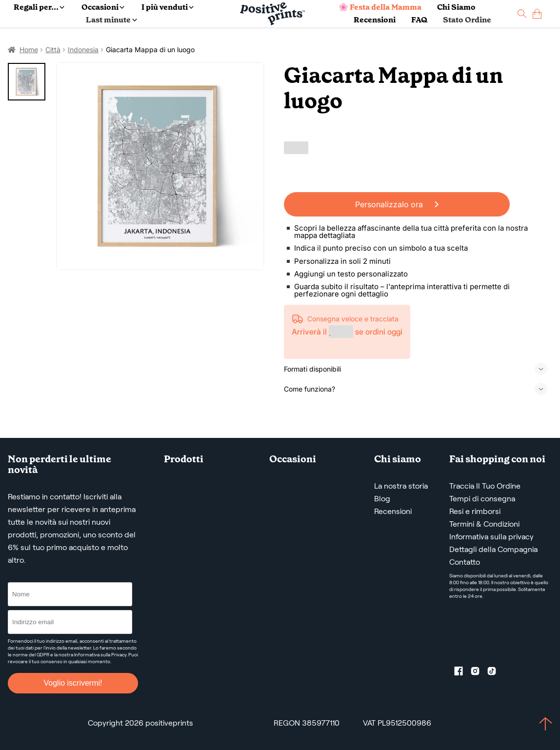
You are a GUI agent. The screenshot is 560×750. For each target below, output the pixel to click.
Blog (382, 499)
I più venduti (168, 7)
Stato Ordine (467, 20)
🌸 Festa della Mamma (380, 7)
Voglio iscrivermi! (73, 683)
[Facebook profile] (462, 673)
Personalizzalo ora (397, 204)
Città (53, 49)
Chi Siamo (456, 7)
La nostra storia (401, 486)
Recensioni (375, 20)
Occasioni (103, 7)
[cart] (537, 14)
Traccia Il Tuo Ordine (485, 486)
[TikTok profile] (496, 673)
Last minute (111, 20)
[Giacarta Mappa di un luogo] (160, 166)
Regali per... (39, 7)
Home (29, 49)
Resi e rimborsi (475, 511)
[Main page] (272, 14)
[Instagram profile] (479, 673)
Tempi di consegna (482, 499)
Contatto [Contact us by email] (465, 562)
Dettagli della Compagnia (493, 549)
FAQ (419, 20)
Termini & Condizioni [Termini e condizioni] (484, 524)
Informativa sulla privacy (491, 537)
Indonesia (83, 49)
